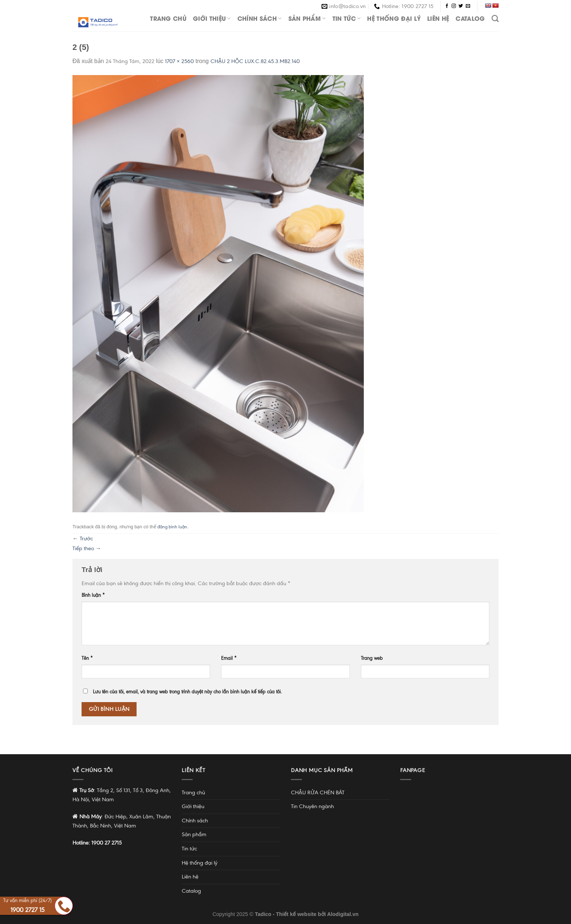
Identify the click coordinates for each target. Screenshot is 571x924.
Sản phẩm (307, 18)
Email (229, 658)
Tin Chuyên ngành (312, 806)
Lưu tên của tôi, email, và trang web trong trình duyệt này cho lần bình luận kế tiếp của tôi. (187, 692)
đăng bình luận (172, 527)
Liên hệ (438, 18)
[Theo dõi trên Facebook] (447, 6)
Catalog (470, 18)
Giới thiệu (212, 18)
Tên (87, 658)
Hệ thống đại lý (394, 18)
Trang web (372, 658)
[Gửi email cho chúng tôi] (468, 6)
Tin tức (347, 18)
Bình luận (93, 595)
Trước (83, 539)
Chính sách (260, 18)
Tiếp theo (87, 548)
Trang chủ (168, 18)
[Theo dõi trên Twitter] (461, 6)
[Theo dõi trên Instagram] (454, 6)
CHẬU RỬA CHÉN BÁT (318, 792)
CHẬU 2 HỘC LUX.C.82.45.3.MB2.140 (255, 61)
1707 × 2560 (179, 61)
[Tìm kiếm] (495, 18)
